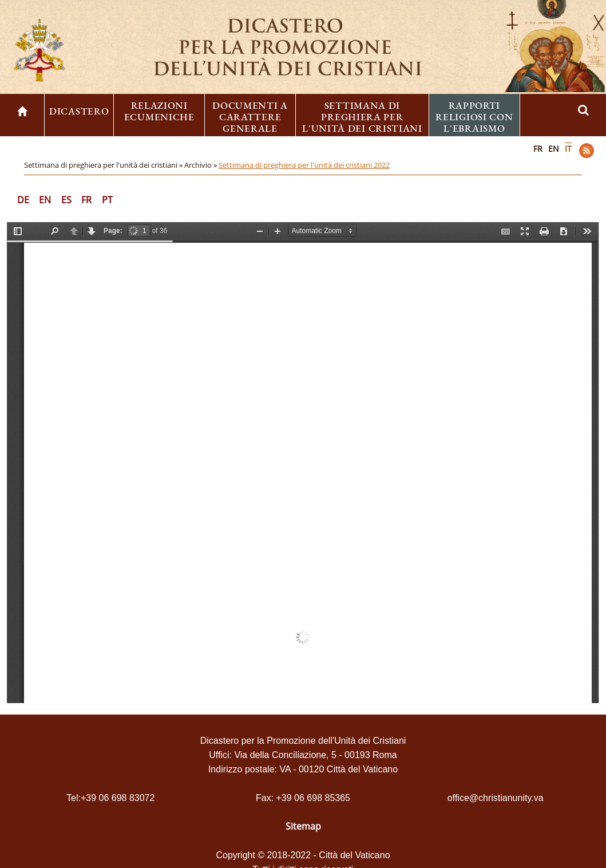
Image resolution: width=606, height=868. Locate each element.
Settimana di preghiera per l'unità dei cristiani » (104, 165)
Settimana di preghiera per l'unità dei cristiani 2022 (304, 165)
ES (66, 200)
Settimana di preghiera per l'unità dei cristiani (362, 117)
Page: (113, 231)
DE (23, 200)
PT (107, 200)
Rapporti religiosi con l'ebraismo (474, 117)
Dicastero (79, 111)
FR (538, 149)
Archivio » (201, 165)
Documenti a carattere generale (250, 117)
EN (554, 149)
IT (568, 149)
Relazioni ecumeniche (159, 111)
